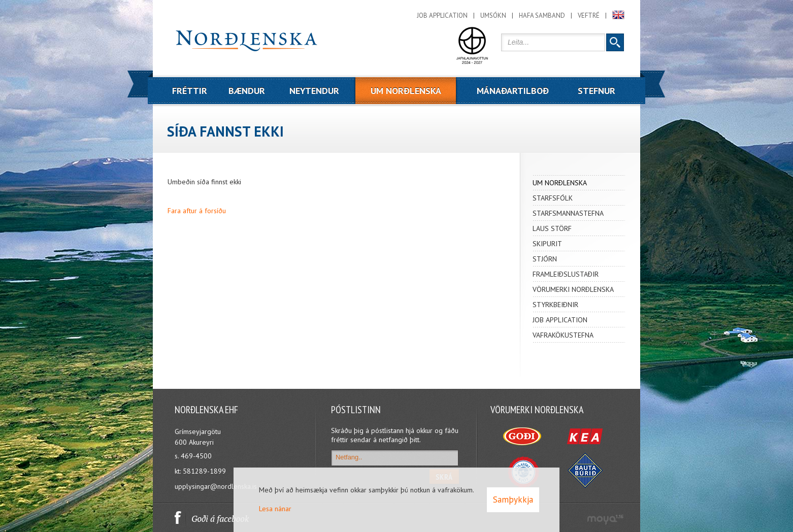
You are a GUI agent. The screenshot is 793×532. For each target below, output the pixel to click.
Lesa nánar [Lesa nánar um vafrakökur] (275, 509)
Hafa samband (542, 15)
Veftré (589, 15)
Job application (442, 15)
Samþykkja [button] (513, 500)
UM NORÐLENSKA (560, 183)
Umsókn (493, 15)
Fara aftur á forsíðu (197, 211)
